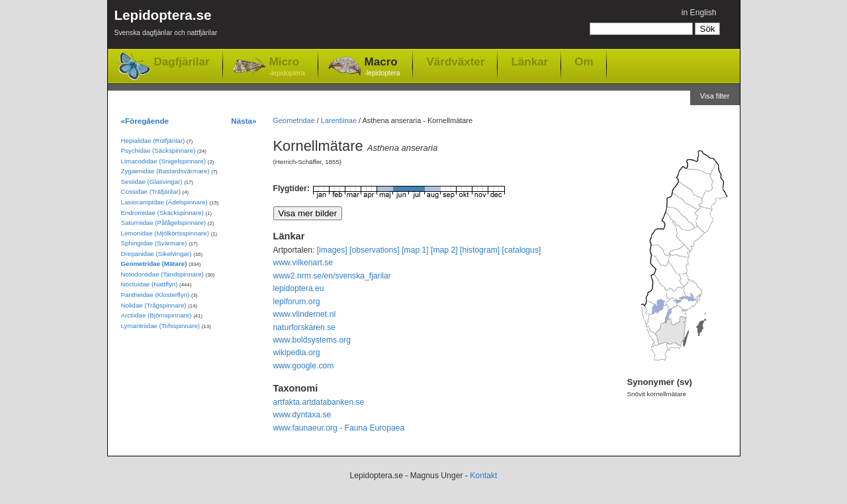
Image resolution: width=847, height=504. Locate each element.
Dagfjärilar (182, 62)
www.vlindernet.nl (305, 314)
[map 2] (444, 250)
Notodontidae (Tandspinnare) (162, 274)
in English (699, 13)
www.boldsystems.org (312, 340)
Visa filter (715, 96)
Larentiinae (339, 120)
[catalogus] (522, 250)
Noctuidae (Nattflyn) (150, 284)
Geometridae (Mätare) (154, 264)
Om (584, 62)
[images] (332, 250)
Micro (287, 67)
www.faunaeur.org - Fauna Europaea (339, 428)
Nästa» (244, 121)
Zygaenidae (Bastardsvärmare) (165, 171)
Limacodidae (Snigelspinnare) (164, 161)
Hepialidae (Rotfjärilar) (153, 141)
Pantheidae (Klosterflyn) (156, 295)
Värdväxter (455, 62)
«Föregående (145, 121)
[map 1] (415, 250)
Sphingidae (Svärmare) (154, 243)
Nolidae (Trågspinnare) (154, 305)
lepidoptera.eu (299, 288)
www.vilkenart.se (303, 263)
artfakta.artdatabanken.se (319, 402)
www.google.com (304, 366)
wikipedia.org (297, 353)
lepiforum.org (297, 302)
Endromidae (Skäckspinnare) (162, 213)
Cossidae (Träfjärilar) (151, 191)
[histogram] (480, 250)
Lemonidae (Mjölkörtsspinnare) (165, 233)
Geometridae (294, 120)
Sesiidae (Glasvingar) (152, 182)
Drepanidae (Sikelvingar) (156, 254)
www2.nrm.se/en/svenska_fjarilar (332, 276)
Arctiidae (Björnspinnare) (156, 315)
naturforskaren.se (305, 327)
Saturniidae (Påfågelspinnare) (164, 223)
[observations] (375, 250)
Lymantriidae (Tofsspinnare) (161, 326)
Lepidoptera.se (166, 25)
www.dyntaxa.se (302, 415)
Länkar (529, 62)
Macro (382, 67)
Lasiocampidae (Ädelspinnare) (164, 202)
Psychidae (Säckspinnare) (158, 150)
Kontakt (483, 476)
